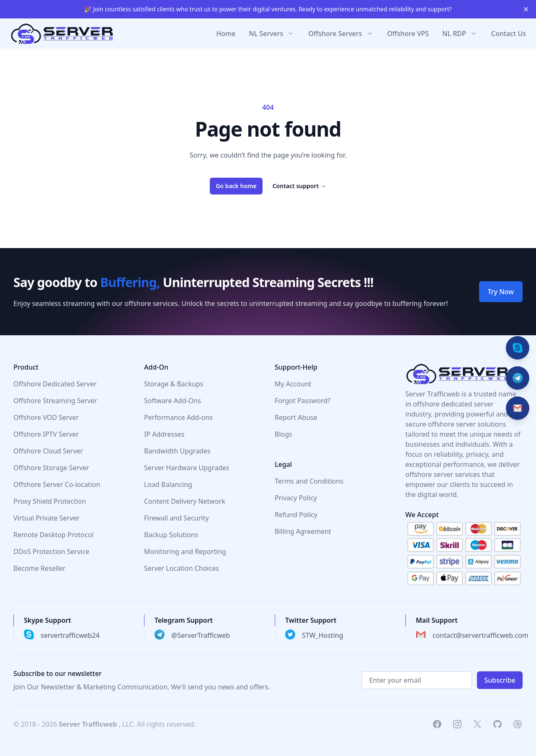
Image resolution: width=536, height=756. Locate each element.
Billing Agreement (303, 531)
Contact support (299, 186)
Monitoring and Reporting (185, 551)
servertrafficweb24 (70, 635)
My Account (293, 384)
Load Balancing (168, 484)
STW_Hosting (323, 635)
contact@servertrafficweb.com (481, 635)
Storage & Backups (174, 384)
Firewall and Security (176, 518)
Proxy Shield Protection (50, 501)
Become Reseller (39, 568)
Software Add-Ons (173, 401)
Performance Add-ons (178, 417)
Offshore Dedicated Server (55, 384)
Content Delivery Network (185, 501)
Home (226, 34)
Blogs (283, 434)
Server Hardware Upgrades (187, 468)
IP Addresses (164, 434)
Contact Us (509, 34)
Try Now (501, 292)
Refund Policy (296, 515)
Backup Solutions (171, 535)
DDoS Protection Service (51, 551)
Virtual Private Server (46, 518)
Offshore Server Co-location (57, 484)
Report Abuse (296, 417)
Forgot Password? (303, 401)
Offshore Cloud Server (48, 451)
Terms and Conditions (309, 481)
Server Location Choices (182, 568)
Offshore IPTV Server (46, 434)
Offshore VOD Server (46, 417)
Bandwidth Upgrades (177, 451)
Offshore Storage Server (51, 468)
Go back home (236, 186)
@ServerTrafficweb (201, 635)
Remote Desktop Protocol (54, 535)
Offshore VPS (408, 34)
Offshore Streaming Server (55, 401)
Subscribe (500, 680)
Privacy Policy (296, 498)
